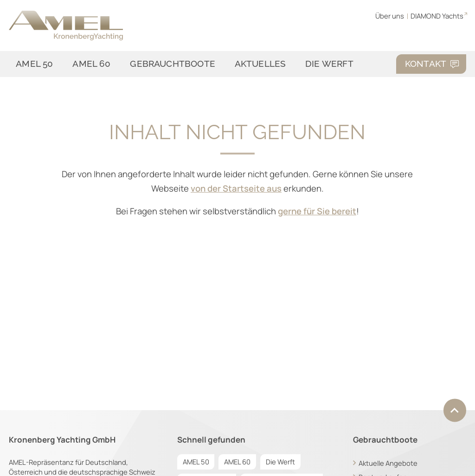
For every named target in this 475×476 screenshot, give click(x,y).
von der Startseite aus (236, 188)
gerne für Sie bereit (317, 211)
